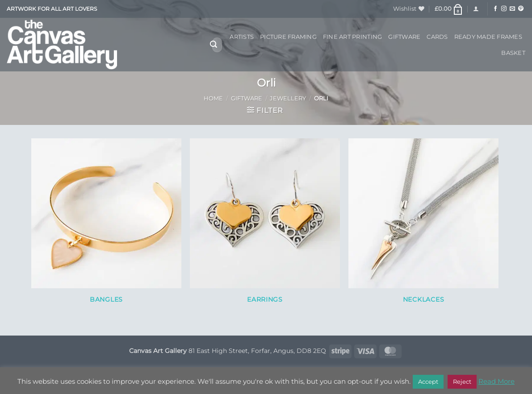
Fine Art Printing (352, 37)
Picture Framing (288, 37)
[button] (449, 9)
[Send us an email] (512, 9)
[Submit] (214, 45)
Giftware (404, 37)
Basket (513, 53)
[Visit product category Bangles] (106, 226)
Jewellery (288, 98)
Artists (242, 37)
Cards (437, 37)
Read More (496, 381)
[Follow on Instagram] (504, 9)
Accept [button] (428, 382)
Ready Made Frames (488, 37)
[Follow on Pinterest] (521, 9)
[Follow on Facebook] (495, 9)
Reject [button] (462, 382)
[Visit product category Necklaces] (423, 226)
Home (213, 98)
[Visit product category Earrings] (265, 226)
